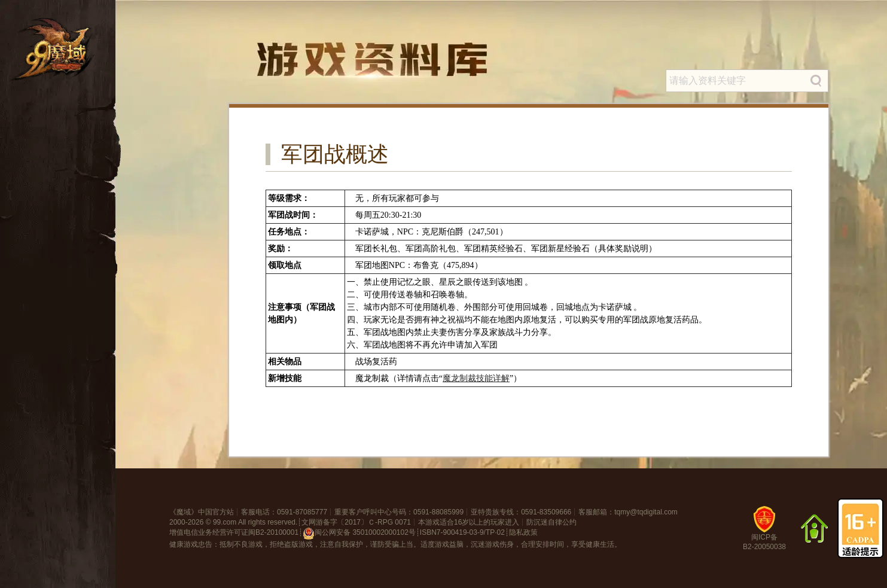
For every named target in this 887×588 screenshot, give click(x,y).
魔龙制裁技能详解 (476, 378)
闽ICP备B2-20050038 (764, 533)
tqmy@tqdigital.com (646, 512)
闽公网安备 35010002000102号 (359, 534)
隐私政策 (523, 532)
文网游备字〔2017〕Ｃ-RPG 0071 (356, 522)
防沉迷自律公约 (551, 522)
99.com (225, 522)
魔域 (184, 512)
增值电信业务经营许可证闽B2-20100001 (234, 532)
